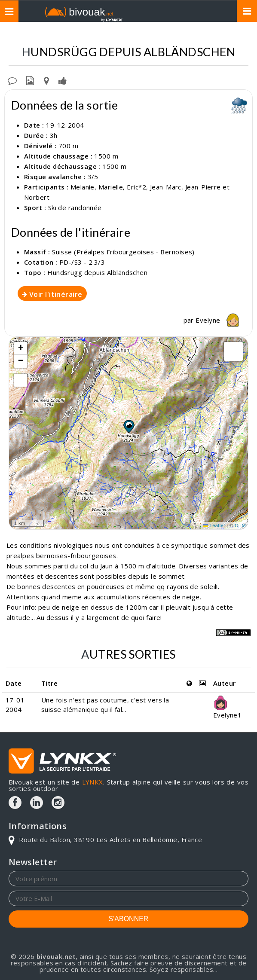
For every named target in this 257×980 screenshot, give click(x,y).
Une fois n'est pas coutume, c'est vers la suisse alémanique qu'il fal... (105, 704)
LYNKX (93, 782)
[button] (128, 426)
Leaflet (214, 525)
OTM (240, 525)
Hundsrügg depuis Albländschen (97, 272)
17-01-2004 (17, 704)
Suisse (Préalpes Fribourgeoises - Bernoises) (121, 35)
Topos (22, 35)
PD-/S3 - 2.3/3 (82, 262)
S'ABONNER (129, 919)
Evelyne (220, 320)
